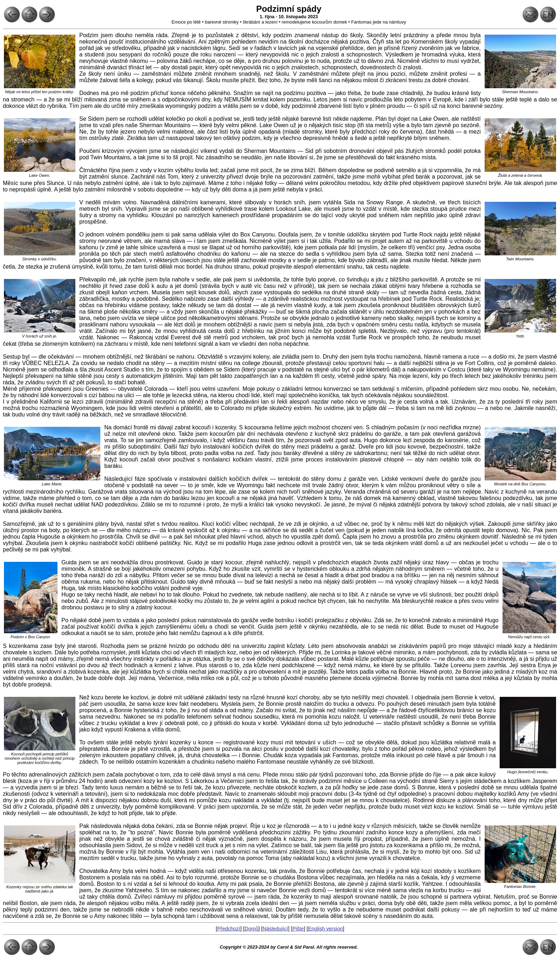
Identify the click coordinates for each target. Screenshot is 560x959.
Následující (275, 929)
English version (325, 929)
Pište (298, 929)
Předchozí (229, 929)
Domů (251, 929)
